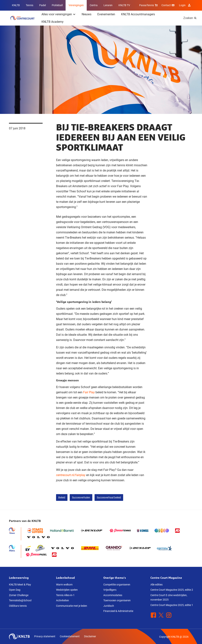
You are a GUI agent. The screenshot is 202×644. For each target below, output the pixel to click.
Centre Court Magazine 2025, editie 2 (172, 590)
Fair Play (89, 392)
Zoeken (188, 18)
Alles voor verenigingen (57, 14)
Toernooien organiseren (117, 600)
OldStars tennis (18, 606)
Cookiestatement (70, 636)
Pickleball (57, 5)
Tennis (30, 5)
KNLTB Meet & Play (20, 585)
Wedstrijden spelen (67, 590)
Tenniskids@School (20, 600)
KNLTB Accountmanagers (138, 14)
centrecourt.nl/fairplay (71, 475)
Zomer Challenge (19, 595)
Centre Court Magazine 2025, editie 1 (172, 605)
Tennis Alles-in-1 (65, 595)
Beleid (62, 497)
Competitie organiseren (117, 585)
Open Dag (15, 590)
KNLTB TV (124, 5)
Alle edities (156, 585)
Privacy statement (45, 636)
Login (185, 5)
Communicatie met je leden (72, 606)
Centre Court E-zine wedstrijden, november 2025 (169, 597)
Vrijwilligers (110, 590)
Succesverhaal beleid (109, 497)
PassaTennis (149, 5)
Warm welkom (64, 585)
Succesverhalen (81, 497)
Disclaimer (90, 636)
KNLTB (16, 5)
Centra (94, 5)
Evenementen (106, 14)
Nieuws (87, 14)
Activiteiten (63, 600)
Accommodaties (113, 595)
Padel (43, 5)
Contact (168, 5)
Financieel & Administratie (118, 611)
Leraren (108, 5)
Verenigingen (76, 5)
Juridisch (109, 606)
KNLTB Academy (53, 22)
